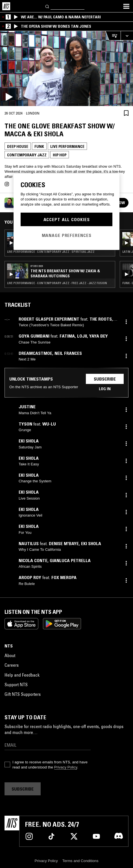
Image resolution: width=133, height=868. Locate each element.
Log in (105, 389)
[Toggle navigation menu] (126, 6)
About (10, 655)
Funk (39, 146)
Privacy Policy (66, 767)
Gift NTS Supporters (23, 694)
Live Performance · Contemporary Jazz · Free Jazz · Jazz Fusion (57, 283)
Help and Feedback (22, 675)
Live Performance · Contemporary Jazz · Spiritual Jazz (51, 252)
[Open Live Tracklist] (113, 36)
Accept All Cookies (67, 219)
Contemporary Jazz (27, 155)
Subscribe (105, 379)
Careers (12, 665)
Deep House (18, 146)
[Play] (66, 69)
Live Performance (67, 146)
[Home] (6, 6)
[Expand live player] (127, 36)
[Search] (47, 6)
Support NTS (16, 685)
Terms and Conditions (80, 861)
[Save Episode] (126, 113)
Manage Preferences (67, 235)
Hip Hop (60, 155)
